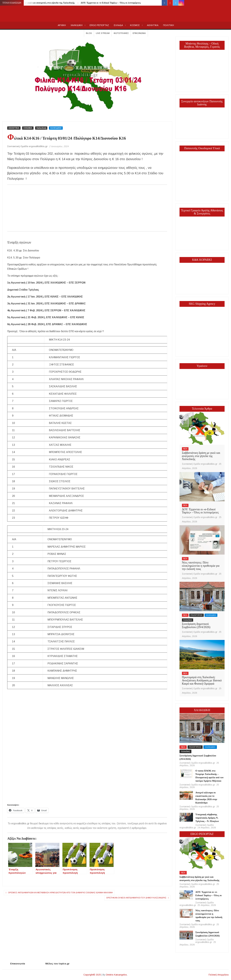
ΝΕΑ (185, 449)
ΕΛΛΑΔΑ (118, 25)
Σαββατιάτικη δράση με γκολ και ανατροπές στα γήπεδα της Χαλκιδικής (39, 3)
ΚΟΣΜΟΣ (135, 25)
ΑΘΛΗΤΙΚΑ (153, 25)
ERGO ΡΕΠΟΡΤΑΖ (99, 25)
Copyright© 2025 (92, 975)
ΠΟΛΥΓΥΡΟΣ (197, 615)
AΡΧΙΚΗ (62, 25)
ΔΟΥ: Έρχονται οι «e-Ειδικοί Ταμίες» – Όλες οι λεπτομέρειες (111, 3)
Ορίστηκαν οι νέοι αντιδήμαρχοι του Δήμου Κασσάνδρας (136, 898)
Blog (89, 33)
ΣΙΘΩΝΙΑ (28, 128)
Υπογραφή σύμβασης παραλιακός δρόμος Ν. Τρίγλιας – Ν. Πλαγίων (207, 818)
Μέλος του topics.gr (57, 964)
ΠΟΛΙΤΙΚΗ (169, 25)
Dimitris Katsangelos (116, 975)
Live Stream (103, 33)
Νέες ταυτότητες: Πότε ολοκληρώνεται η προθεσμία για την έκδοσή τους (201, 566)
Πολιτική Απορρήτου (219, 975)
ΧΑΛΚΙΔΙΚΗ (77, 25)
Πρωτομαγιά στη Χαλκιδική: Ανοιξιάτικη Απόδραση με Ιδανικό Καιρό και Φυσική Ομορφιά (202, 680)
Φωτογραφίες (121, 33)
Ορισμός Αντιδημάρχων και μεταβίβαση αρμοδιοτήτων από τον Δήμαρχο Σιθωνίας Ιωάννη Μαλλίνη (60, 893)
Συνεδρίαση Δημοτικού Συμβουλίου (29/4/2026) (196, 625)
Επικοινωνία (139, 33)
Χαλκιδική (41, 128)
